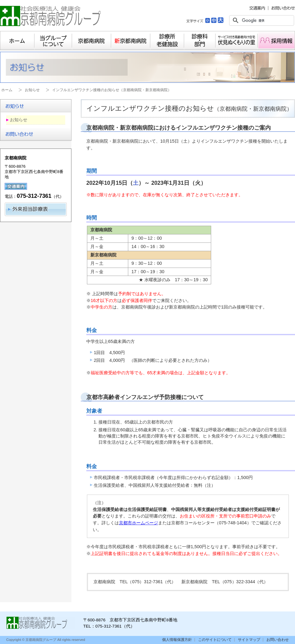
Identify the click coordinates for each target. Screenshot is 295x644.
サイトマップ (249, 640)
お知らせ (32, 90)
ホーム (17, 41)
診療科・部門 (200, 41)
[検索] (261, 20)
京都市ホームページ (138, 523)
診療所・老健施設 (167, 41)
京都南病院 (92, 41)
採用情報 (276, 41)
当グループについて (53, 41)
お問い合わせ (278, 640)
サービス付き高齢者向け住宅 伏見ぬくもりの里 (237, 41)
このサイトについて (215, 640)
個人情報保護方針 (177, 640)
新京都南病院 (131, 41)
